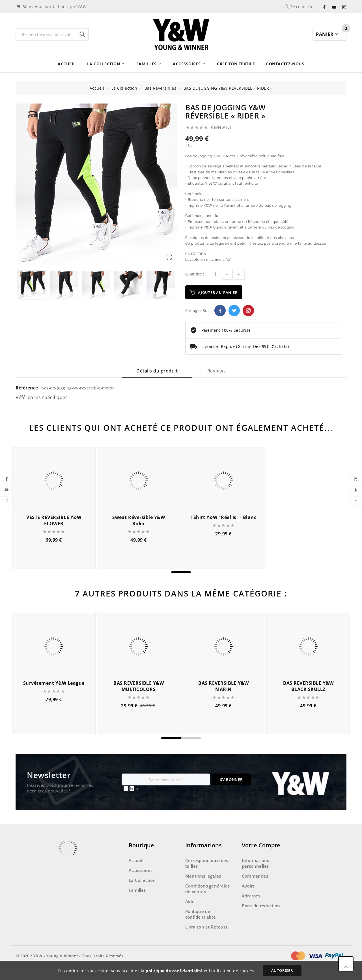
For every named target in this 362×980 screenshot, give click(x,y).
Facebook (220, 311)
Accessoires (141, 870)
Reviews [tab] (217, 371)
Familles (137, 890)
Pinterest (248, 311)
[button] (181, 572)
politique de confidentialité (174, 971)
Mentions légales (203, 876)
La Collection (142, 880)
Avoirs (248, 886)
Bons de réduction (261, 906)
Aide (190, 901)
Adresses (251, 896)
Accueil (136, 860)
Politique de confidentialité (201, 914)
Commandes (255, 876)
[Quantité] (215, 274)
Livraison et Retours (206, 927)
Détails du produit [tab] (157, 371)
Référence (27, 388)
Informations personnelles (255, 863)
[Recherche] (47, 35)
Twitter (234, 311)
